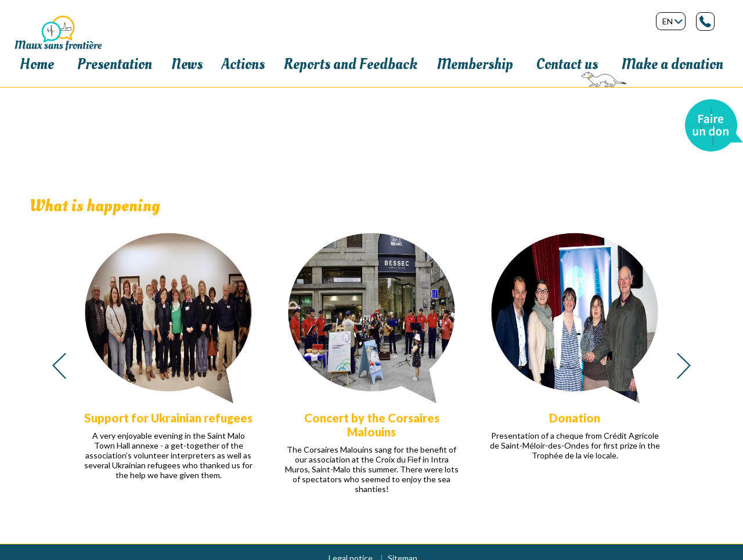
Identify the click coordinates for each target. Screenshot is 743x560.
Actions (243, 64)
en (668, 21)
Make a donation (672, 64)
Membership (475, 64)
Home (37, 64)
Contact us (567, 64)
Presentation (115, 64)
